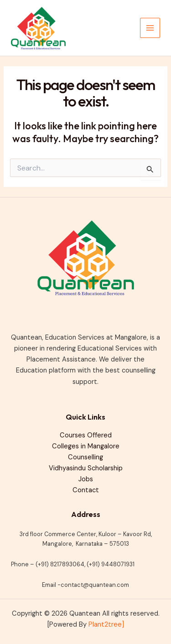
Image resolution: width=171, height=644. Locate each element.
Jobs (86, 479)
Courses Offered (86, 435)
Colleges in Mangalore (86, 446)
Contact (86, 490)
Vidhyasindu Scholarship (86, 468)
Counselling (85, 457)
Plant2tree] (106, 625)
